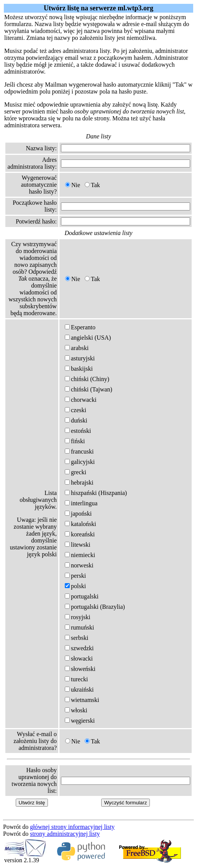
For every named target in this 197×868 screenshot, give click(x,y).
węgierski (80, 721)
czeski (76, 410)
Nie (73, 185)
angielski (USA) (88, 338)
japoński (78, 514)
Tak (92, 185)
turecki (76, 679)
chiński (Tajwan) (89, 389)
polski (75, 586)
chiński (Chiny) (87, 379)
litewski (78, 545)
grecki (76, 472)
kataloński (80, 524)
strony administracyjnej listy (65, 834)
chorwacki (81, 400)
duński (76, 420)
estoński (78, 431)
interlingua (81, 503)
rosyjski (78, 617)
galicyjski (80, 462)
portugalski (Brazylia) (95, 607)
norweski (79, 565)
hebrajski (79, 482)
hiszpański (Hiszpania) (96, 493)
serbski (76, 638)
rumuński (79, 627)
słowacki (79, 658)
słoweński (80, 669)
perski (75, 576)
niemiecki (80, 555)
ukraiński (79, 690)
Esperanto (80, 327)
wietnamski (82, 700)
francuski (79, 451)
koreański (80, 534)
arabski (77, 348)
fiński (75, 441)
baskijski (79, 369)
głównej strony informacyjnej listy (72, 827)
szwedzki (79, 648)
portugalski (82, 596)
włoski (76, 710)
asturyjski (80, 358)
